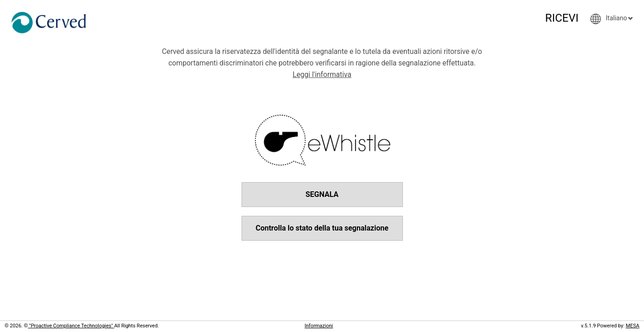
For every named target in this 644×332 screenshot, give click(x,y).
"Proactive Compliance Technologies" (71, 326)
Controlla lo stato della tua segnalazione (322, 228)
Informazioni (319, 326)
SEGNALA (322, 194)
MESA (632, 326)
